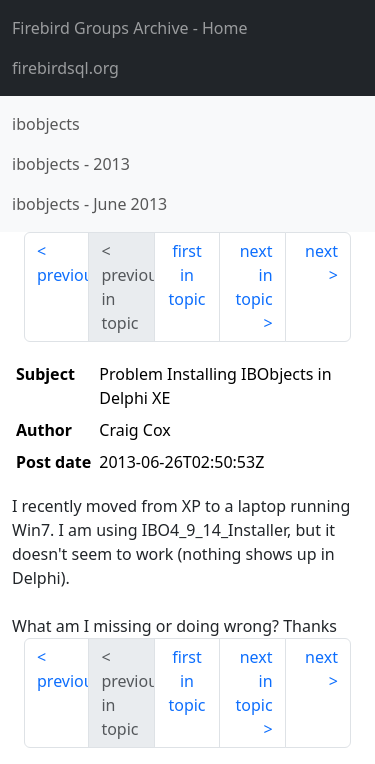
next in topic (253, 275)
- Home (130, 28)
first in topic (186, 275)
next (321, 251)
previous (63, 275)
